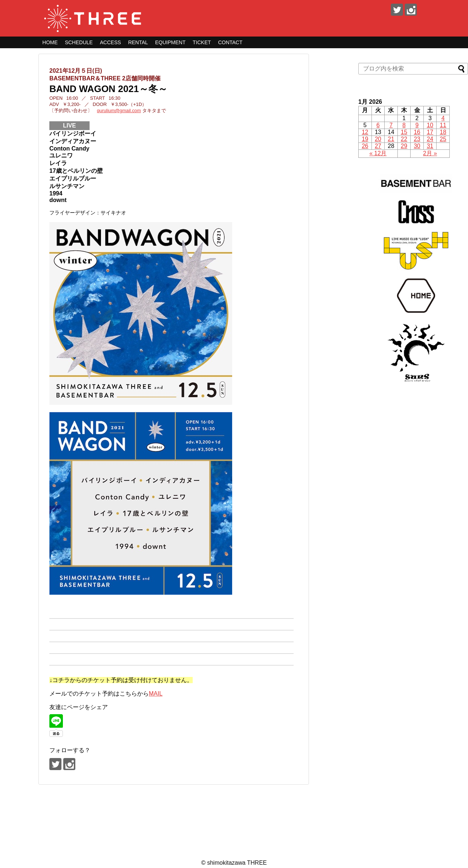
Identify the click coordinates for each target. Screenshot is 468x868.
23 (417, 139)
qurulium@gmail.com (119, 111)
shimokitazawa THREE (237, 863)
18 (443, 132)
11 (443, 125)
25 (443, 139)
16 (417, 132)
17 (430, 132)
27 (378, 146)
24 (430, 139)
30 (417, 146)
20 (378, 139)
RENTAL (138, 42)
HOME (50, 42)
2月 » (430, 153)
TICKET (202, 42)
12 (365, 132)
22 (404, 139)
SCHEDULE (79, 42)
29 (404, 146)
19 (365, 139)
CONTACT (230, 42)
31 (430, 146)
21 (391, 139)
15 (404, 132)
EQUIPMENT (170, 42)
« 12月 (378, 153)
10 (430, 125)
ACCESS (110, 42)
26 (365, 146)
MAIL (156, 694)
